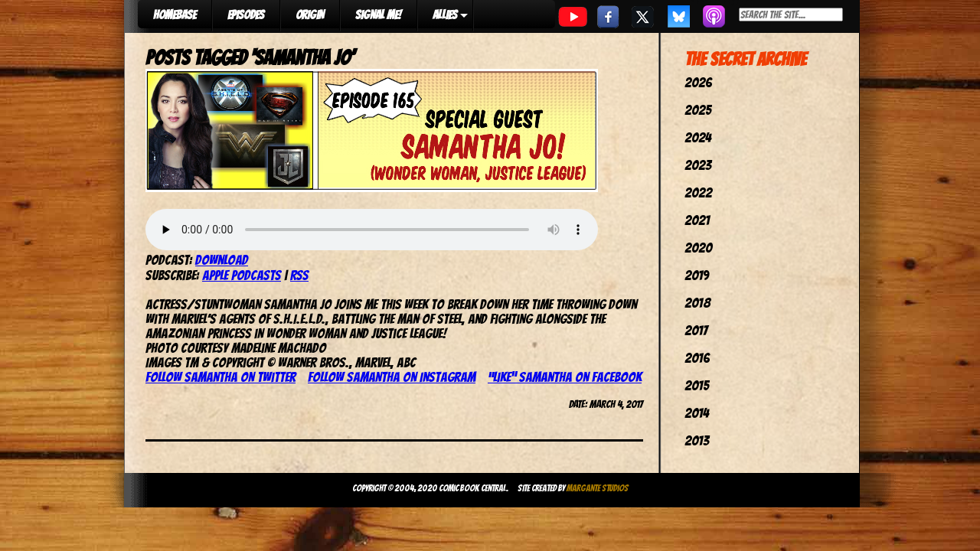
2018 (697, 303)
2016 (697, 358)
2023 (698, 165)
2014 (697, 413)
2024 (698, 137)
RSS (299, 275)
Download (222, 260)
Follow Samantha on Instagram (392, 377)
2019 (697, 275)
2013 (697, 440)
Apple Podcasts (242, 275)
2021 (697, 220)
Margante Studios (598, 488)
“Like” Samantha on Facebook (565, 377)
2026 (698, 82)
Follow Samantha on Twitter (220, 377)
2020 (698, 248)
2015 (697, 385)
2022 (698, 192)
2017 (696, 330)
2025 (698, 110)
